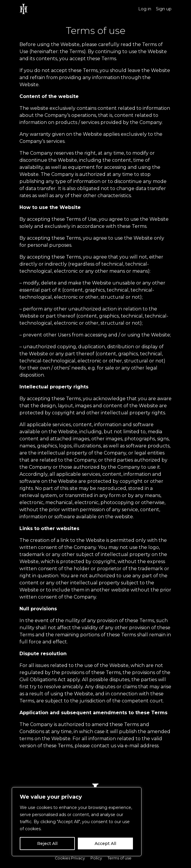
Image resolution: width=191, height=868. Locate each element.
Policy (96, 858)
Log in (145, 9)
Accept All (105, 844)
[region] (77, 822)
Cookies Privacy (70, 858)
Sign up (164, 9)
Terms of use (120, 858)
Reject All (47, 844)
